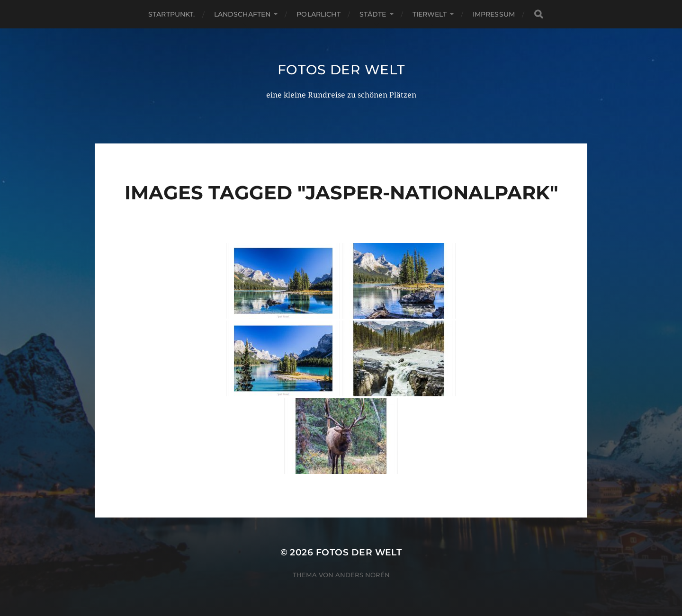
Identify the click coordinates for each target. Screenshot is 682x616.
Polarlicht (318, 14)
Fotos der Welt (341, 70)
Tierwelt (430, 14)
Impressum (494, 14)
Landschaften (242, 14)
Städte (373, 14)
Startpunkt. (172, 14)
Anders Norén (363, 575)
